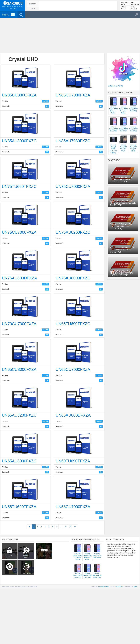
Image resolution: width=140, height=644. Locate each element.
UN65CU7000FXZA (73, 369)
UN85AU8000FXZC (19, 141)
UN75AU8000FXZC (73, 278)
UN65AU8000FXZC (19, 461)
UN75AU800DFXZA (19, 278)
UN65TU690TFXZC (73, 324)
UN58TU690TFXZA (19, 507)
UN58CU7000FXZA (73, 507)
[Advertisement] (70, 35)
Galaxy (133, 7)
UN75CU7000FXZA (19, 232)
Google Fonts (104, 583)
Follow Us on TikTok (116, 86)
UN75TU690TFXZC (19, 187)
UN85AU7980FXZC (73, 141)
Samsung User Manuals (125, 9)
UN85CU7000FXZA (73, 95)
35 (70, 526)
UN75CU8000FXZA (73, 187)
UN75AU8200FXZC (73, 232)
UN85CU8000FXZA (19, 95)
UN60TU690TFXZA (73, 461)
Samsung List (135, 4)
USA (132, 2)
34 (65, 526)
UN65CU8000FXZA (19, 369)
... (61, 526)
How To (123, 4)
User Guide (134, 9)
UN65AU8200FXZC (19, 415)
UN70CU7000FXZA (19, 324)
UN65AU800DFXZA (73, 415)
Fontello (120, 583)
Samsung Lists (124, 7)
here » (136, 583)
